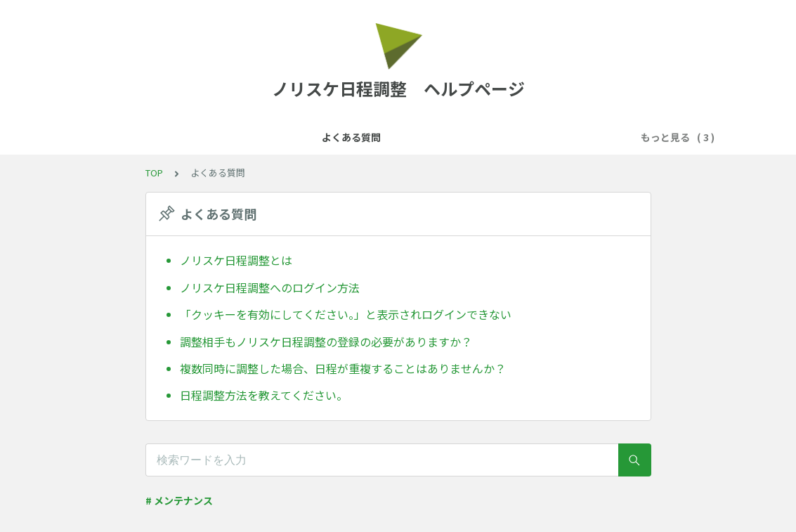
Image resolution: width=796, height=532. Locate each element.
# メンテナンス (179, 500)
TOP (154, 173)
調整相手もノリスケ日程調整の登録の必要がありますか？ (326, 342)
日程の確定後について (551, 137)
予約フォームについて (433, 137)
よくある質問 (207, 137)
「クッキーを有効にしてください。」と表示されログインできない (346, 314)
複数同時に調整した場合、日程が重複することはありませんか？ (343, 368)
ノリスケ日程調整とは (236, 260)
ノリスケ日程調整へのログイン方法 (270, 287)
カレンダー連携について (310, 137)
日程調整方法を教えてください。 (264, 395)
